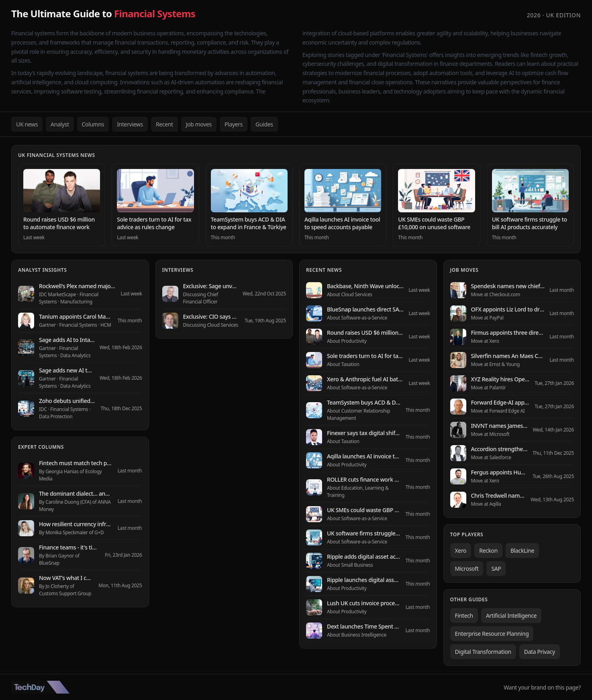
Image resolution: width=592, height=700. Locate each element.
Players (234, 124)
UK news (27, 124)
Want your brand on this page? (542, 687)
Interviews (130, 124)
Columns (93, 124)
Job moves (199, 124)
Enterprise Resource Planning (492, 634)
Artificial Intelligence (511, 616)
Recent (164, 124)
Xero (461, 550)
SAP (496, 569)
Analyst (60, 124)
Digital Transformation (483, 652)
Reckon (488, 550)
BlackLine (522, 550)
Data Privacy (540, 652)
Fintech (464, 616)
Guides (264, 124)
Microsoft (467, 569)
